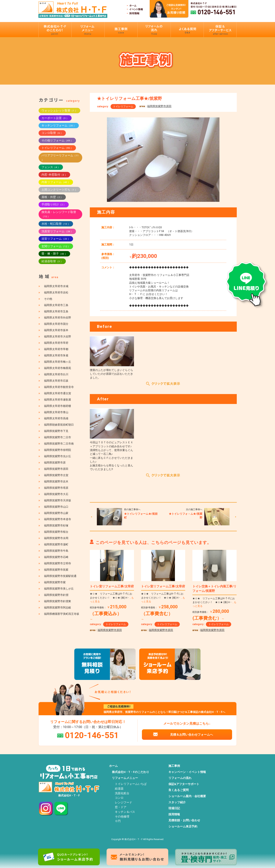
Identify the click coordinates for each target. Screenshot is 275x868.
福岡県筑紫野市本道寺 (58, 519)
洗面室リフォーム (57, 231)
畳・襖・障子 (54, 254)
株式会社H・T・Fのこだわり (131, 772)
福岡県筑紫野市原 (55, 463)
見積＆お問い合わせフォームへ (192, 735)
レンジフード (124, 803)
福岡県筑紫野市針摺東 (58, 601)
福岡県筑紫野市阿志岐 (58, 608)
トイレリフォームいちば (131, 784)
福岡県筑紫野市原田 (159, 106)
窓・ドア (121, 807)
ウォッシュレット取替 (59, 110)
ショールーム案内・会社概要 (187, 796)
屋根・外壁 (52, 197)
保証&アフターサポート (184, 784)
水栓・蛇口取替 (56, 224)
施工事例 (174, 766)
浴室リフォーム (56, 239)
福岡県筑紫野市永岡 (56, 538)
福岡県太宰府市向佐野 (58, 318)
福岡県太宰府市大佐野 (58, 337)
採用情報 (174, 814)
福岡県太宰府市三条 (56, 305)
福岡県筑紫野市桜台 (56, 532)
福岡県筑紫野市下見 (56, 431)
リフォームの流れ (180, 778)
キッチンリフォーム (59, 125)
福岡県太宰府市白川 (56, 374)
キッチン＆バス (125, 812)
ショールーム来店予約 (183, 827)
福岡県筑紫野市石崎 (56, 557)
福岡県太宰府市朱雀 (56, 355)
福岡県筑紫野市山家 (56, 513)
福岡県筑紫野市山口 (56, 507)
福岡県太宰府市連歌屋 (58, 400)
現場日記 (174, 808)
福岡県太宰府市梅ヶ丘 (58, 362)
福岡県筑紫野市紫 (55, 582)
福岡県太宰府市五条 (56, 311)
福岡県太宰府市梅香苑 (58, 368)
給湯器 (119, 789)
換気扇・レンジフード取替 (59, 214)
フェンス (51, 167)
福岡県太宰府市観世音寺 (59, 387)
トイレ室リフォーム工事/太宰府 (112, 586)
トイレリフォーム (123, 106)
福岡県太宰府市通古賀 (58, 393)
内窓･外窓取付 (54, 175)
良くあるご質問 (179, 790)
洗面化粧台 (122, 793)
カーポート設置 (55, 118)
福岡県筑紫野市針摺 (56, 595)
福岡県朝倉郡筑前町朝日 (59, 425)
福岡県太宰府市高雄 (56, 418)
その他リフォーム (57, 140)
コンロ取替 (52, 133)
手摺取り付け (54, 204)
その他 (48, 299)
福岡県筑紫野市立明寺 (58, 563)
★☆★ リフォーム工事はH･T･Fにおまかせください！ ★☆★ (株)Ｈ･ (112, 598)
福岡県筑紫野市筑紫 (56, 570)
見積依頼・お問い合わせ (184, 820)
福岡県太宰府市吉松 (56, 293)
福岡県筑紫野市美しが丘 (59, 589)
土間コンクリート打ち (59, 190)
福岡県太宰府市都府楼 (58, 406)
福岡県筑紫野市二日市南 (59, 444)
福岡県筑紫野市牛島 (56, 551)
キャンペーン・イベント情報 (187, 772)
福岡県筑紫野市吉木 (56, 482)
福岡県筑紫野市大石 (56, 494)
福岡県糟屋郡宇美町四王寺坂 (62, 614)
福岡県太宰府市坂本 (56, 330)
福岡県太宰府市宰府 (56, 343)
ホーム (113, 766)
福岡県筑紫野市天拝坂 (58, 500)
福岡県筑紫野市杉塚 (56, 526)
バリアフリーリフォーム (60, 157)
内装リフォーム (56, 182)
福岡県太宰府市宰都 (56, 349)
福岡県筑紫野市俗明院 (58, 450)
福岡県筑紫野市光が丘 (58, 456)
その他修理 (122, 817)
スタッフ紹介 (177, 802)
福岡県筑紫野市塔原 (56, 488)
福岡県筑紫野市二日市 (58, 437)
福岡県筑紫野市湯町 (56, 544)
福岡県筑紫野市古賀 (56, 475)
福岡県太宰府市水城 (56, 286)
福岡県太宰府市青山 (56, 412)
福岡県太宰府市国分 (56, 324)
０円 (118, 821)
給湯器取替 (52, 261)
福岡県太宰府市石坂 (56, 381)
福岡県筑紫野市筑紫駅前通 (60, 576)
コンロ (119, 798)
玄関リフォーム (56, 246)
